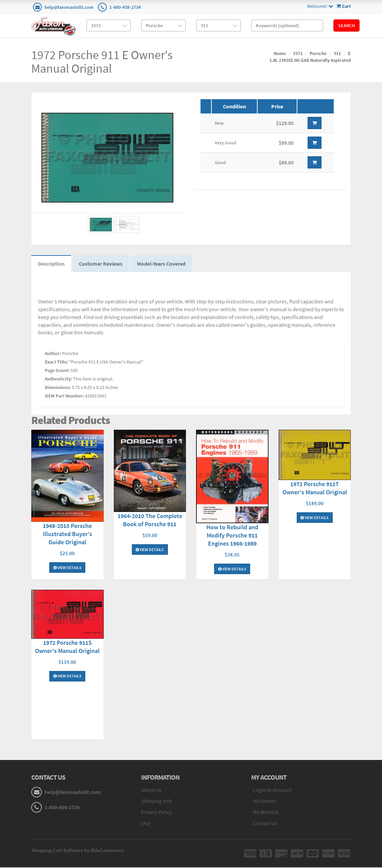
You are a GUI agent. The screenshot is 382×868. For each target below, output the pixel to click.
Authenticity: (58, 380)
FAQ (146, 824)
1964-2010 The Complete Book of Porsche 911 (150, 521)
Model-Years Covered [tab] (163, 264)
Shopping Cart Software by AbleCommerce (78, 851)
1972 (298, 53)
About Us (151, 791)
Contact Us (265, 824)
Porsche (318, 53)
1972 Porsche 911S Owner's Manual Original (67, 647)
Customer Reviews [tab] (102, 264)
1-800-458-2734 (125, 7)
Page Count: (57, 371)
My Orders (265, 802)
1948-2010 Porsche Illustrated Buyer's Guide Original (67, 535)
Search (346, 25)
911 (337, 53)
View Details (67, 568)
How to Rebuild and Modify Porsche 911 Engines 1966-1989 (232, 536)
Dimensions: (58, 388)
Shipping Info (157, 802)
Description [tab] (51, 264)
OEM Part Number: (64, 397)
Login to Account (272, 791)
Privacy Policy (157, 813)
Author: (53, 354)
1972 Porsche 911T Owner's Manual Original (315, 489)
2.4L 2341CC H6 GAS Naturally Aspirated (310, 60)
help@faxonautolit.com (69, 7)
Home (280, 53)
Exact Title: (56, 363)
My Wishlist (266, 813)
